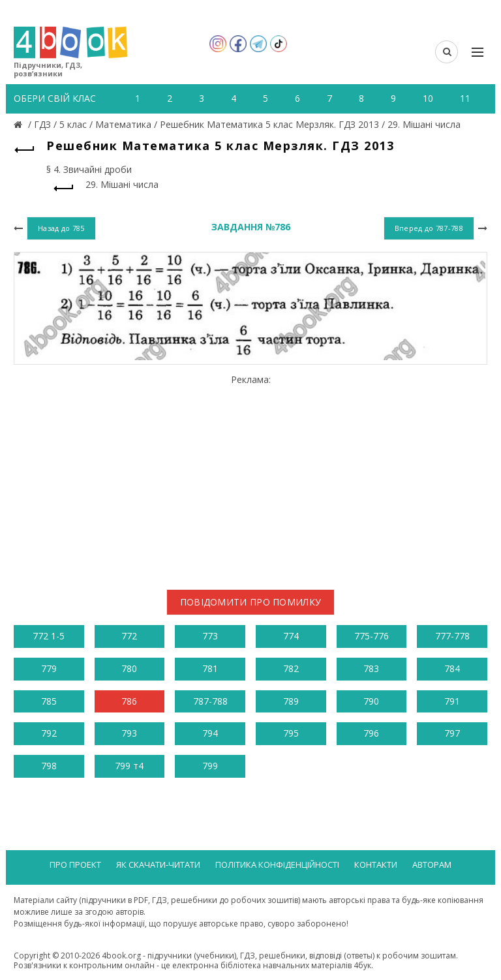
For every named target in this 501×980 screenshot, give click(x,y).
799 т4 (129, 766)
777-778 (452, 636)
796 (371, 733)
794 (210, 733)
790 (371, 701)
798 (49, 766)
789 (291, 701)
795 (291, 733)
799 (210, 766)
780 (129, 668)
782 (291, 668)
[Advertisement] (250, 477)
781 (210, 668)
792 (49, 733)
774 (291, 636)
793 (129, 733)
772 (129, 636)
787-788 (210, 701)
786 (129, 701)
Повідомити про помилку (251, 602)
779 (49, 668)
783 (371, 668)
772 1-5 (49, 636)
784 (452, 668)
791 (452, 701)
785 (49, 701)
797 (452, 733)
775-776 (372, 636)
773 (210, 636)
